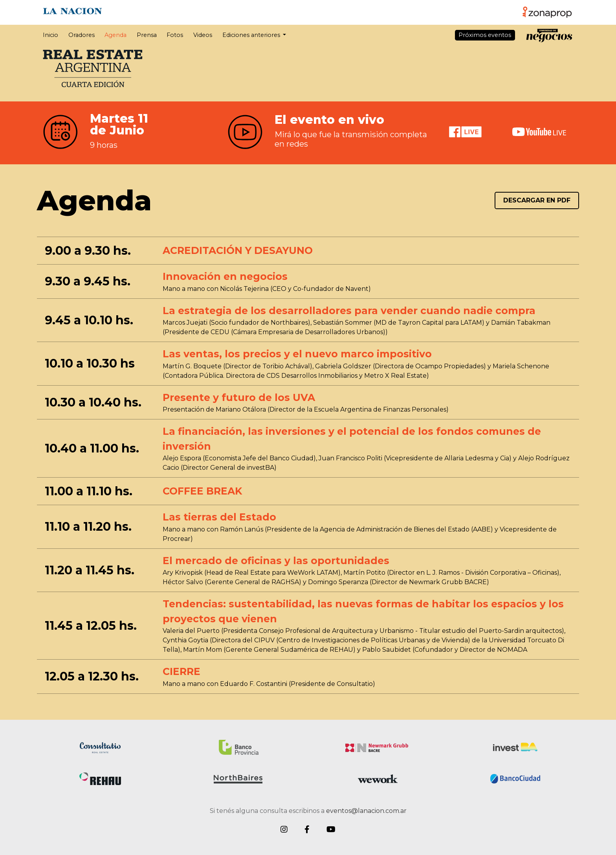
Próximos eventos (485, 35)
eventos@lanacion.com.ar (366, 811)
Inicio (50, 35)
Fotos (175, 35)
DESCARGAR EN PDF (537, 200)
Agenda (115, 35)
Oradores (82, 35)
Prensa (147, 35)
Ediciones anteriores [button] (252, 35)
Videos (203, 35)
